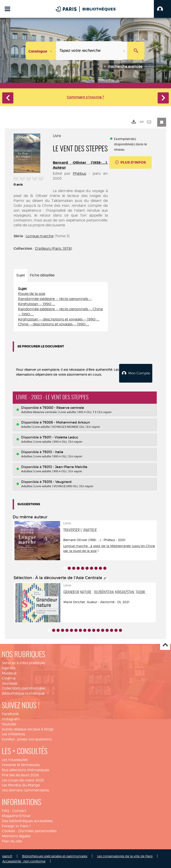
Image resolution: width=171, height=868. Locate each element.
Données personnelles (37, 830)
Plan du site (12, 841)
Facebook (10, 713)
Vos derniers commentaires (25, 790)
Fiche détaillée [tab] (42, 275)
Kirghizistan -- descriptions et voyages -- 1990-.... (59, 319)
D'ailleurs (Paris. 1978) (53, 248)
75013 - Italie (53, 451)
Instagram (11, 719)
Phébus (79, 173)
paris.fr (7, 856)
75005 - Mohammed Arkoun (66, 422)
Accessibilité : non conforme (24, 861)
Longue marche (40, 236)
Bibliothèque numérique (23, 693)
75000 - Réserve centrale (63, 407)
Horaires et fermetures (21, 764)
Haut (165, 645)
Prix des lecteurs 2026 (20, 775)
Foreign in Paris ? (16, 826)
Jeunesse (10, 683)
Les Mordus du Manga (21, 785)
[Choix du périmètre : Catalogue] (41, 51)
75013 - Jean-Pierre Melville (65, 466)
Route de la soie (32, 294)
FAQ (5, 810)
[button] (162, 9)
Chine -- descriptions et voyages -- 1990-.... (54, 324)
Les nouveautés (15, 759)
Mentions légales (16, 836)
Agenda (9, 668)
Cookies (8, 830)
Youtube (9, 724)
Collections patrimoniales (24, 688)
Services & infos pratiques (23, 662)
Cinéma (9, 678)
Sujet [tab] (21, 275)
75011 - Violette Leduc (60, 437)
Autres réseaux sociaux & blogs (28, 729)
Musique (9, 673)
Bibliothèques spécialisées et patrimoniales (55, 856)
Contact (19, 810)
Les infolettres (13, 734)
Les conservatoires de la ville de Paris (125, 856)
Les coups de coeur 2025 (23, 780)
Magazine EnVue (16, 815)
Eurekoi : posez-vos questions (27, 739)
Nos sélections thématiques (25, 770)
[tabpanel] (61, 307)
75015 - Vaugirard (57, 481)
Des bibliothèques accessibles (27, 820)
